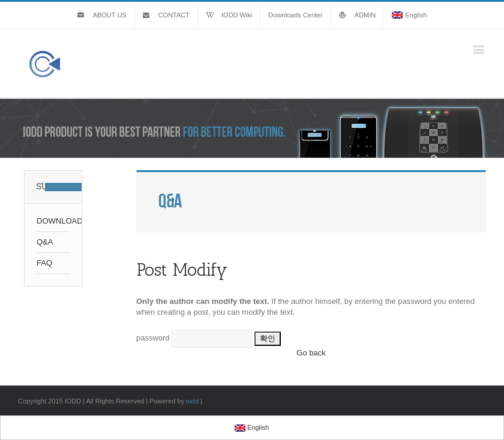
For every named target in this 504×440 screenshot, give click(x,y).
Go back (311, 353)
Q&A (45, 242)
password (153, 338)
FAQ (44, 263)
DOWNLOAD (53, 221)
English (409, 15)
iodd (192, 401)
